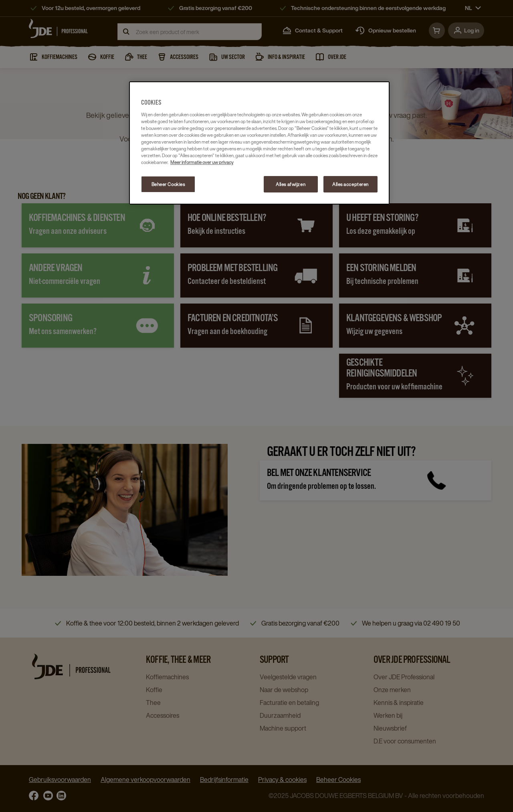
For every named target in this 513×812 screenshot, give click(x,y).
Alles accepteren (350, 184)
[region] (259, 143)
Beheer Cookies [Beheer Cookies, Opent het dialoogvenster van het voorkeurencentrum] (168, 184)
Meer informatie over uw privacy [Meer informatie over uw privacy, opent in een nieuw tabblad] (202, 162)
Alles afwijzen (291, 184)
